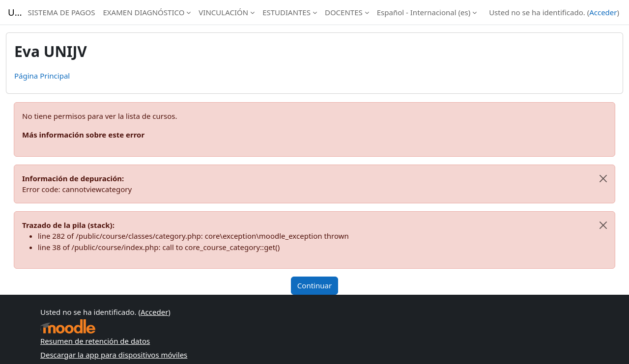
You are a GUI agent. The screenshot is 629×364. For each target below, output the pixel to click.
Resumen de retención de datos (95, 341)
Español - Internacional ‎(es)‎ (424, 12)
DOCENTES (344, 12)
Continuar (314, 285)
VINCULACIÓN (223, 12)
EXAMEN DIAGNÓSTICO (143, 12)
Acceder (603, 12)
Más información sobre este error (83, 135)
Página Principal (42, 76)
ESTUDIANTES (286, 12)
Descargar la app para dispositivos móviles (114, 355)
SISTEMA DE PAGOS (61, 12)
